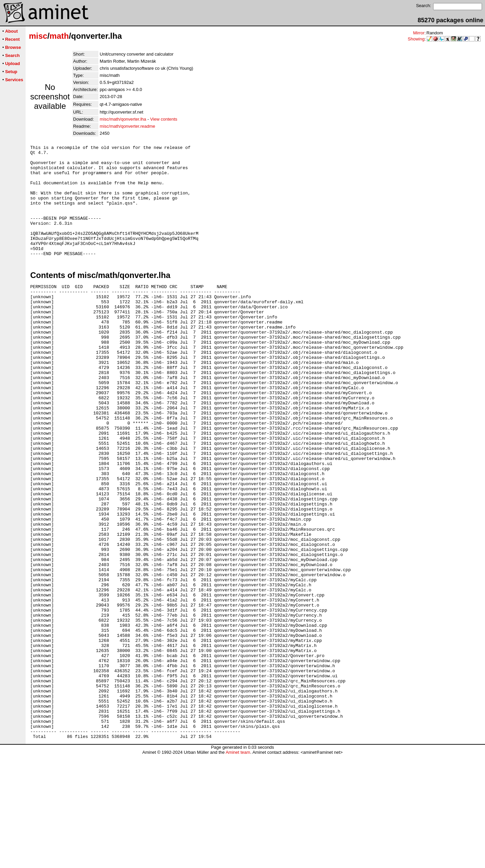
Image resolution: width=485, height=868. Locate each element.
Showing (416, 39)
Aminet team (238, 865)
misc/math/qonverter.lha (123, 119)
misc (38, 36)
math (59, 36)
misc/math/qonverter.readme (127, 126)
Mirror (419, 33)
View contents (164, 119)
